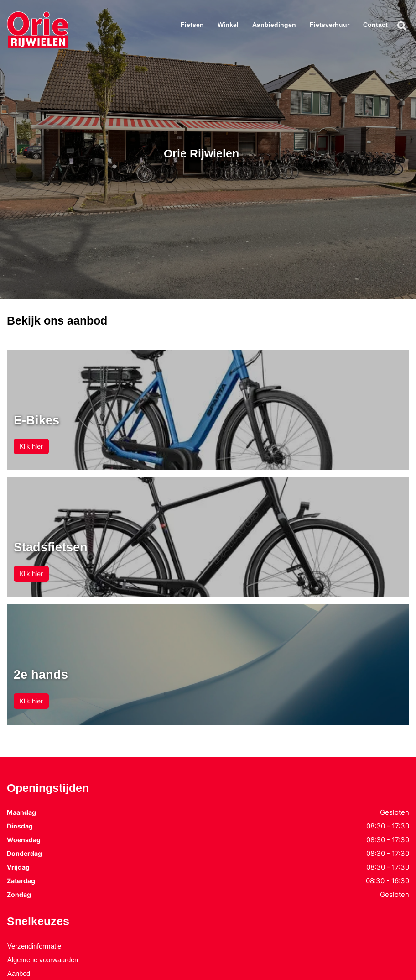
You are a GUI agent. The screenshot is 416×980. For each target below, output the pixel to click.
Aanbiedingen (274, 25)
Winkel (228, 25)
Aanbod (19, 973)
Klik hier (31, 446)
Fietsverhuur (330, 25)
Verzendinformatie (34, 946)
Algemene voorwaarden (43, 960)
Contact (375, 25)
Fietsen (192, 25)
